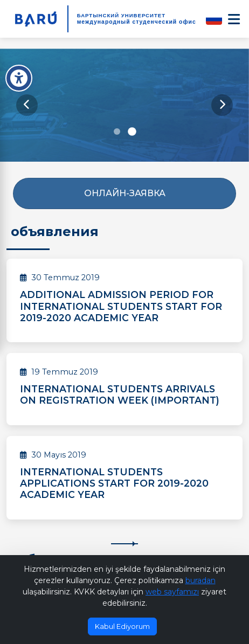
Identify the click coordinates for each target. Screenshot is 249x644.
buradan (200, 580)
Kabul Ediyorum (122, 626)
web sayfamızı (172, 592)
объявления (55, 231)
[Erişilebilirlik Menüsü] (19, 78)
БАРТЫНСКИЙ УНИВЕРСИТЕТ (121, 15)
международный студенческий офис (137, 22)
